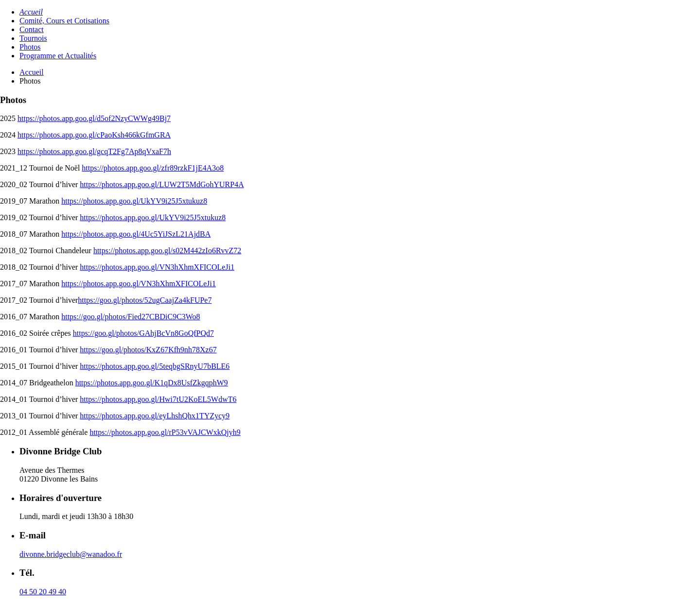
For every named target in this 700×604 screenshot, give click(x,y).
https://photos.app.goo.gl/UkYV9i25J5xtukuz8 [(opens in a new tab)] (134, 201)
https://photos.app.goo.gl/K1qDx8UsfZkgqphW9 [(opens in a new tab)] (152, 383)
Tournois (33, 38)
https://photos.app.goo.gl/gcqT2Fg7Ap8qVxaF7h (94, 151)
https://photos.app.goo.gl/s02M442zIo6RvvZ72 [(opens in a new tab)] (167, 250)
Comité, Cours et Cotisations (64, 21)
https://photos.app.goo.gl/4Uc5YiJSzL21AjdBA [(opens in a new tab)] (136, 234)
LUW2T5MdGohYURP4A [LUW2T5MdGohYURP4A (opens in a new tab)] (201, 184)
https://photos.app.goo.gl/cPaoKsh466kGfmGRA (94, 135)
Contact (32, 29)
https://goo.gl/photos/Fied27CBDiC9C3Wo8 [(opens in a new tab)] (131, 317)
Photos (30, 47)
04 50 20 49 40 (43, 592)
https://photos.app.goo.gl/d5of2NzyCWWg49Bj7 (94, 118)
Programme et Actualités (58, 56)
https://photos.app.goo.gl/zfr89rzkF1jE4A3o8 (153, 168)
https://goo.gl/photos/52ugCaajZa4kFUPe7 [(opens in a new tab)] (145, 300)
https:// (90, 184)
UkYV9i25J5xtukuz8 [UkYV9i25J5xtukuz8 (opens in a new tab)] (192, 217)
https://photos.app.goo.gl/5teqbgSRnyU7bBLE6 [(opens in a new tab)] (155, 366)
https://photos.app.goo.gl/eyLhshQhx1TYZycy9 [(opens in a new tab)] (155, 416)
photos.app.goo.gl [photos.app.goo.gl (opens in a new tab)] (129, 184)
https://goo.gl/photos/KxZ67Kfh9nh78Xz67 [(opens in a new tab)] (148, 350)
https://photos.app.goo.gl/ (119, 217)
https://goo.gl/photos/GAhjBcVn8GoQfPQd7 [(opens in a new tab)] (143, 333)
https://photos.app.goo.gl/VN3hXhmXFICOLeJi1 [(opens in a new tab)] (157, 267)
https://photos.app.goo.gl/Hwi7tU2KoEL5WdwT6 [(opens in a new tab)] (158, 399)
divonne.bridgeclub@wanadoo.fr (71, 554)
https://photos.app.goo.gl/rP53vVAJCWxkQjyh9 (165, 432)
